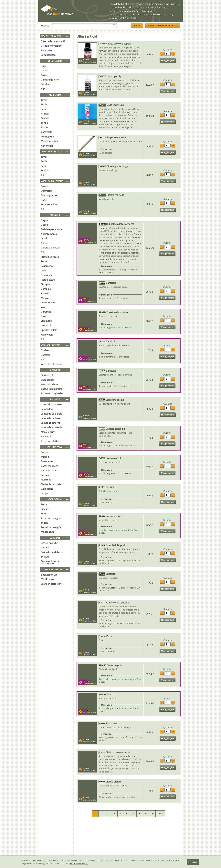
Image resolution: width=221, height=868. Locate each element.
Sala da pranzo (49, 195)
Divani (44, 75)
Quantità (168, 50)
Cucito (44, 225)
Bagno (44, 220)
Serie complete (49, 204)
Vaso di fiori (47, 380)
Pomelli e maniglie (51, 527)
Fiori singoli (47, 375)
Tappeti (45, 127)
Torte (44, 261)
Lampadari (47, 409)
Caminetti (46, 132)
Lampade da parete (52, 414)
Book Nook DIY (49, 575)
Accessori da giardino (52, 393)
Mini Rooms (47, 579)
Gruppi (45, 493)
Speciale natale (49, 330)
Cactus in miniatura (51, 389)
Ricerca (46, 26)
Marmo (45, 457)
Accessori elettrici (51, 441)
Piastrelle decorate (51, 484)
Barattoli (46, 355)
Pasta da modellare (51, 552)
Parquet (45, 452)
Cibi (43, 252)
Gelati (44, 271)
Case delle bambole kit (53, 41)
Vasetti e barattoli (50, 248)
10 (152, 813)
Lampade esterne (51, 423)
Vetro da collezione (51, 364)
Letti (43, 109)
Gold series (47, 489)
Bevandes (46, 275)
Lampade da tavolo (51, 404)
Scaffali (45, 118)
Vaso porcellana (49, 384)
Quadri (45, 238)
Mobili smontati (49, 141)
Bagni (44, 66)
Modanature (48, 532)
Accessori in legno (51, 518)
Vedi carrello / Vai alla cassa (163, 25)
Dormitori (46, 191)
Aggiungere (168, 60)
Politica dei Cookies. (79, 863)
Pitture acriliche (49, 543)
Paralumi (46, 436)
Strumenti (46, 321)
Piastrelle (46, 480)
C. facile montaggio (51, 46)
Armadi (45, 114)
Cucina (45, 243)
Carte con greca (49, 466)
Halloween (47, 335)
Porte (44, 504)
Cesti (44, 316)
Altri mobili (47, 146)
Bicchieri (46, 350)
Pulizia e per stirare (51, 229)
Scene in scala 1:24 (51, 584)
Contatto (137, 25)
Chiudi (193, 862)
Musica (45, 298)
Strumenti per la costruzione (50, 562)
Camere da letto (50, 80)
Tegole (45, 523)
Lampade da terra (51, 418)
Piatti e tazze (48, 280)
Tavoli (44, 100)
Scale (44, 514)
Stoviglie (45, 284)
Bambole (46, 289)
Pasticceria (47, 266)
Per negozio (47, 137)
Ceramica (46, 312)
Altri (43, 89)
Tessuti (45, 557)
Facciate (45, 475)
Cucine (45, 71)
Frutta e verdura (50, 257)
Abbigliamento (49, 234)
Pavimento (47, 461)
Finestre (45, 509)
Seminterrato (48, 55)
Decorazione (48, 303)
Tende (44, 123)
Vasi (43, 307)
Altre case (46, 50)
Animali (45, 293)
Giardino (46, 84)
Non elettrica (48, 432)
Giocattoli (46, 325)
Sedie (44, 104)
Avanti (160, 813)
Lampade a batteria (52, 427)
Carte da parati (49, 470)
